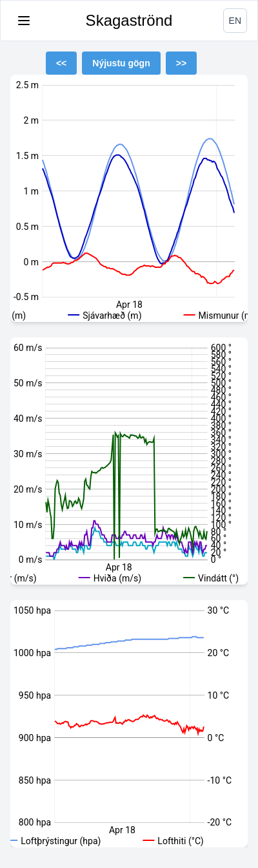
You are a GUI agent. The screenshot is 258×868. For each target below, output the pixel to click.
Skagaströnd (129, 20)
